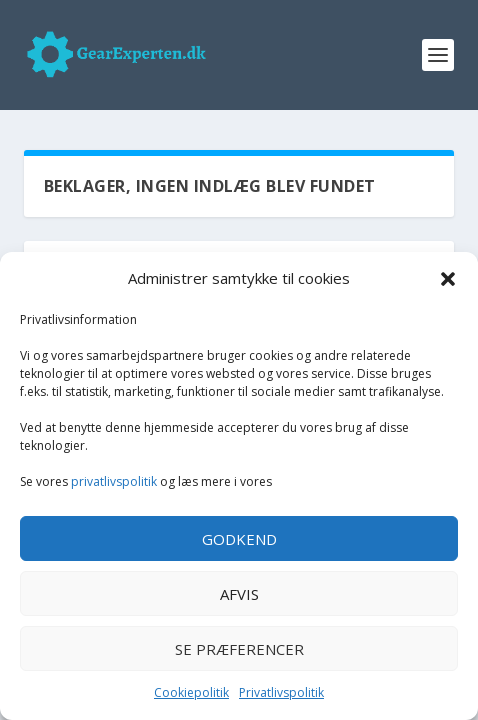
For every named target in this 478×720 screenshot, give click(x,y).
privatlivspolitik (114, 481)
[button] (448, 279)
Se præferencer (239, 649)
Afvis (239, 594)
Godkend (239, 539)
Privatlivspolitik (281, 692)
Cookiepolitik (191, 692)
